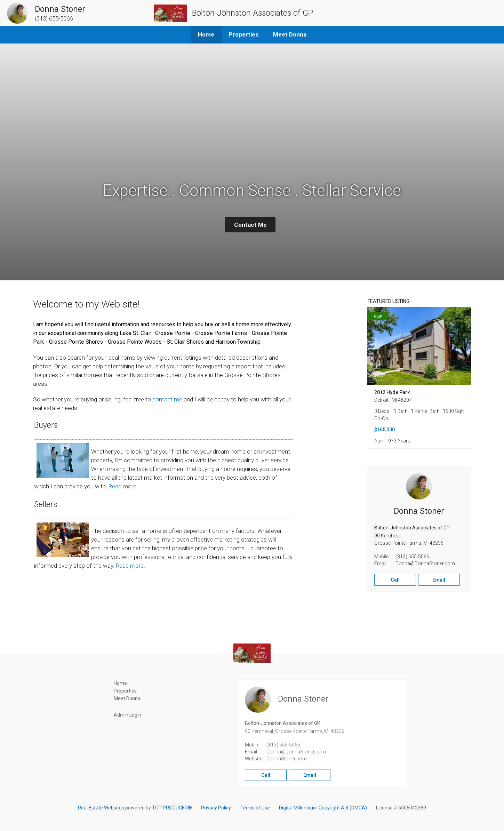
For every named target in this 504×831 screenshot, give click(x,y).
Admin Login (127, 715)
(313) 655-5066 (412, 557)
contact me (167, 399)
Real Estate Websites (101, 808)
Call (395, 580)
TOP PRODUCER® (172, 808)
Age (378, 441)
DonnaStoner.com (287, 759)
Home (206, 34)
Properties (244, 34)
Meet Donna (290, 34)
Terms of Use (255, 808)
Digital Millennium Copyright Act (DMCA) (323, 808)
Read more (122, 486)
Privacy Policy (216, 808)
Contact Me (250, 225)
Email (439, 580)
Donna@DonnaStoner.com (425, 564)
